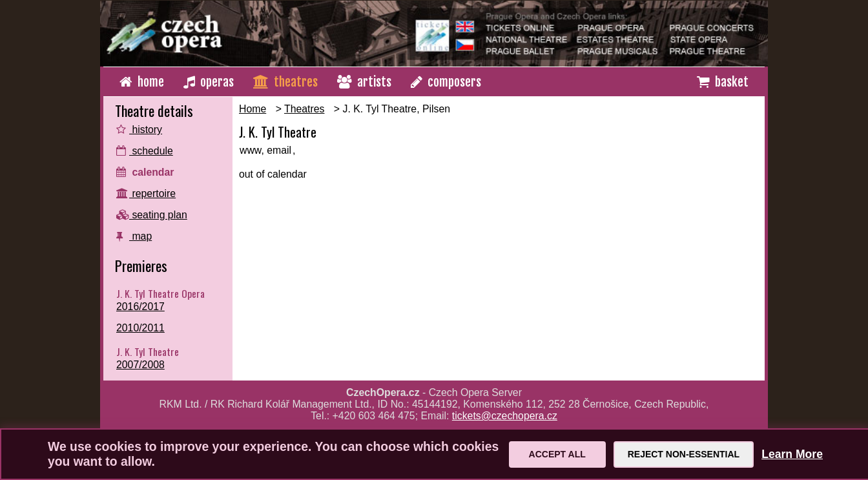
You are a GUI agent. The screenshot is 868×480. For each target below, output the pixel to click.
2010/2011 (140, 328)
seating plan (152, 215)
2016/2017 (140, 307)
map (134, 236)
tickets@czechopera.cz (505, 416)
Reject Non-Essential (684, 454)
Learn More (792, 454)
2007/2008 (140, 365)
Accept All (557, 454)
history (139, 130)
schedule (145, 151)
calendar (145, 172)
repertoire (146, 193)
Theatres (304, 109)
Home (253, 109)
